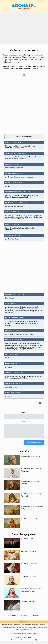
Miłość (23, 627)
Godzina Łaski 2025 (28, 604)
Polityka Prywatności (16, 636)
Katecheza (19, 629)
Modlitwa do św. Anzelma (30, 459)
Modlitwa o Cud (27, 541)
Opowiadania (17, 627)
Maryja (24, 629)
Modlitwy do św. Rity (29, 566)
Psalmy (46, 629)
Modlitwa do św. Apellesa (30, 521)
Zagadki (10, 627)
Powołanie (28, 627)
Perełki (19, 632)
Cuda (23, 632)
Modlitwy (5, 627)
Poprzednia (12, 618)
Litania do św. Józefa (29, 579)
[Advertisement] (24, 28)
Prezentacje (12, 629)
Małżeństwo (35, 627)
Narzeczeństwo (5, 629)
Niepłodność (42, 627)
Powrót (24, 618)
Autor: (24, 412)
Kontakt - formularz (27, 636)
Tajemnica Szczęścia (28, 554)
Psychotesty (28, 632)
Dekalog (41, 629)
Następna (36, 618)
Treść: (24, 422)
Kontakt (35, 636)
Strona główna (24, 624)
